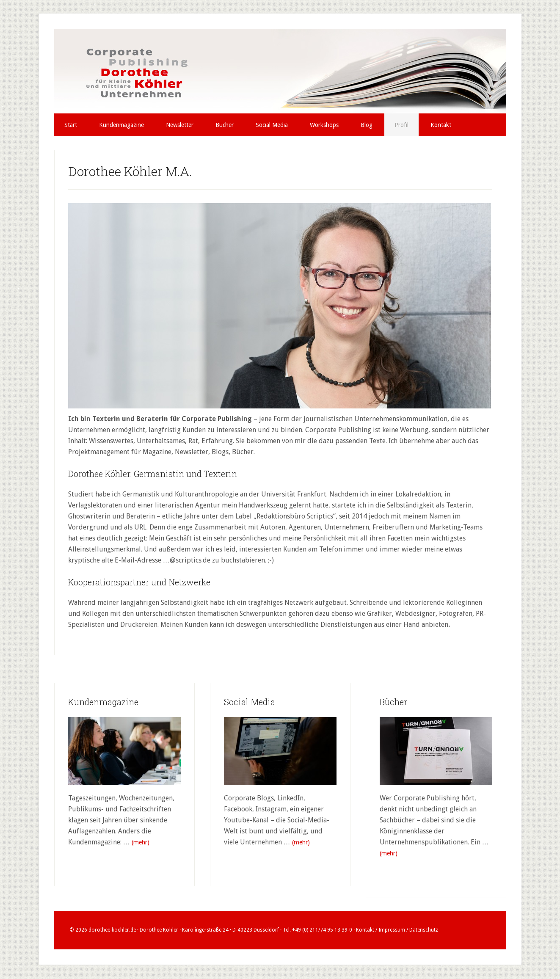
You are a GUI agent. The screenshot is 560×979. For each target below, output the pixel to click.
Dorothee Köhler (280, 71)
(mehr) (142, 842)
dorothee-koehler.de (112, 930)
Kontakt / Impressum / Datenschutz (397, 930)
